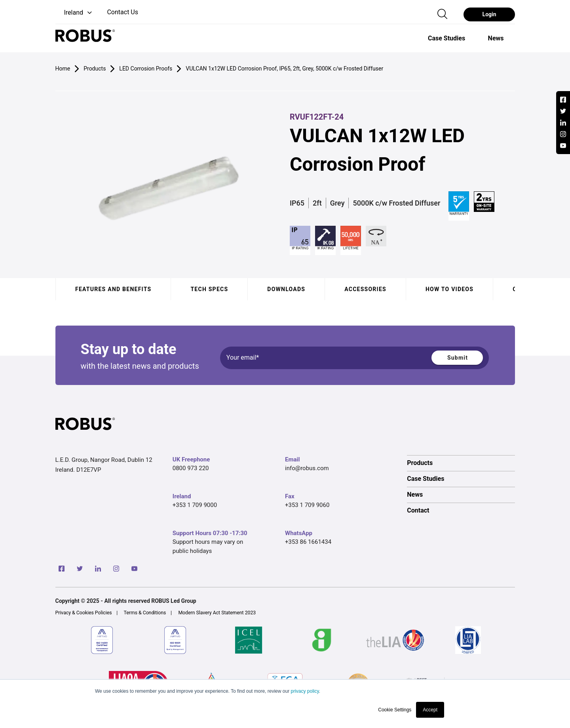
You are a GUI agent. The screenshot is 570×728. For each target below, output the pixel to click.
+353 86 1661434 (308, 542)
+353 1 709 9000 (195, 505)
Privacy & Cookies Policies (84, 613)
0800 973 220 (191, 468)
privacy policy (305, 691)
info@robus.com (307, 468)
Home (63, 69)
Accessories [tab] (365, 289)
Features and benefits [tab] (113, 289)
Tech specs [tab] (209, 289)
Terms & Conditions (145, 613)
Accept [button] (430, 710)
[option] (446, 38)
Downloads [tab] (286, 289)
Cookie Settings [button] (395, 710)
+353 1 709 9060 (307, 505)
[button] (75, 13)
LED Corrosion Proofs (146, 69)
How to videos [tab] (449, 289)
